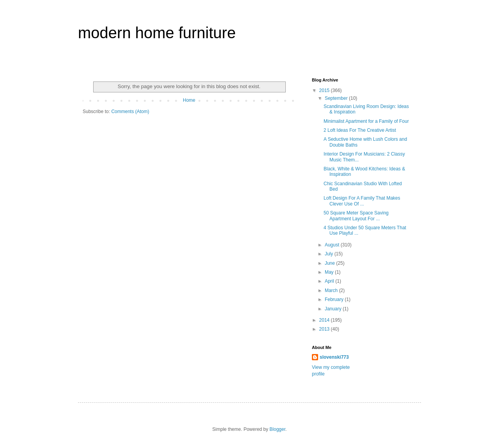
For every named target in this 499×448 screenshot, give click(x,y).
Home (189, 100)
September (337, 98)
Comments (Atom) (130, 112)
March (332, 290)
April (330, 281)
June (330, 263)
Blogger (277, 429)
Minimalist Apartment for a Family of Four (366, 121)
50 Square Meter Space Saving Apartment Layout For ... (356, 216)
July (330, 254)
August (333, 245)
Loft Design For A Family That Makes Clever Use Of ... (362, 201)
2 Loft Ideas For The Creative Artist (360, 130)
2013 (325, 329)
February (335, 299)
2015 (325, 90)
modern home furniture (157, 33)
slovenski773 (334, 357)
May (330, 272)
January (334, 309)
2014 (325, 320)
